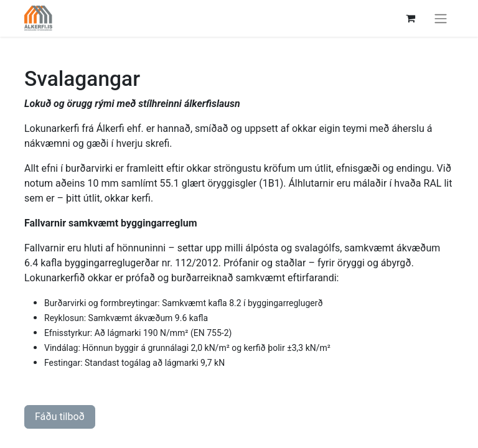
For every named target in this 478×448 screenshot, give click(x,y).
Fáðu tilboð (60, 417)
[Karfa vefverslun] (410, 18)
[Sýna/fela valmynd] (441, 18)
